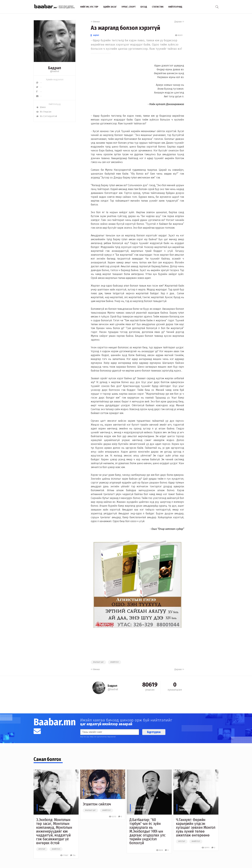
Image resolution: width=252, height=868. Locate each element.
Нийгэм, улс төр (89, 7)
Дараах (179, 22)
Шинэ (41, 107)
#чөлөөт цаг (98, 662)
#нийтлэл (115, 662)
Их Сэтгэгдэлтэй (47, 116)
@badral (55, 71)
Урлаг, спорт (129, 7)
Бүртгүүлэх (154, 732)
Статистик (158, 7)
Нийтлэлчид (175, 7)
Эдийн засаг (110, 7)
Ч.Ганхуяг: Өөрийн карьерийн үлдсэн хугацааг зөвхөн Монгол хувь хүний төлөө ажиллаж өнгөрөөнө (196, 827)
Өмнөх (95, 22)
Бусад (144, 7)
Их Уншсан (44, 112)
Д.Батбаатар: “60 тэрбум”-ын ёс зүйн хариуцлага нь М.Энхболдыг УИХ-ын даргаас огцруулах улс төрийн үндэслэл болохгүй (147, 831)
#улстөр (42, 849)
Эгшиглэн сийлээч (97, 804)
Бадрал (96, 35)
